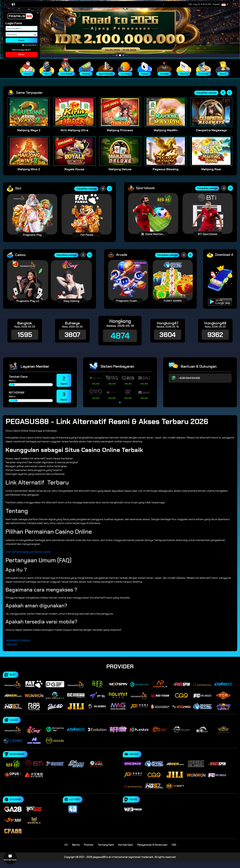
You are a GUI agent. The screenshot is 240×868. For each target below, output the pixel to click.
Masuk (21, 40)
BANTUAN (12, 644)
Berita (76, 845)
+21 (66, 845)
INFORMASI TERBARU (18, 640)
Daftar (21, 55)
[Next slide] (229, 93)
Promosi (89, 845)
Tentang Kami (106, 845)
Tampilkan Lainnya (206, 93)
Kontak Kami (126, 845)
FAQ (174, 845)
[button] (38, 13)
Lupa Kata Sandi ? (30, 45)
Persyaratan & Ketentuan (152, 845)
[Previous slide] (223, 93)
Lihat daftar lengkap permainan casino (28, 552)
